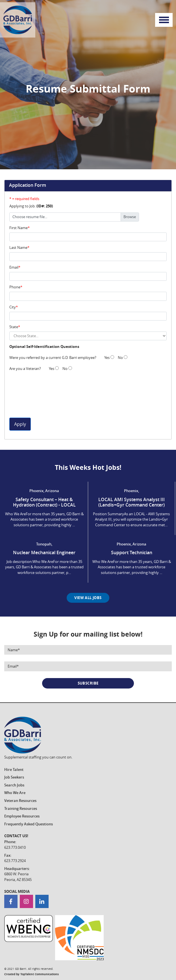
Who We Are (15, 793)
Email (14, 267)
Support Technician (132, 553)
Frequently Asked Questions (29, 824)
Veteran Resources (20, 801)
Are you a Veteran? (25, 369)
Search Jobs (14, 785)
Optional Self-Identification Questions (44, 347)
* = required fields (24, 199)
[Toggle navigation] (164, 20)
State (14, 327)
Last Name (18, 247)
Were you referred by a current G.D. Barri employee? (53, 358)
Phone (15, 287)
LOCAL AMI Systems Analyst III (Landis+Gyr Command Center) (132, 502)
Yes (109, 358)
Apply (20, 424)
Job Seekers (14, 777)
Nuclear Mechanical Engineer (44, 553)
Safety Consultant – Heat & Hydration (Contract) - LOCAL (44, 502)
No (123, 358)
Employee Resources (22, 816)
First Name (19, 228)
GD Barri (21, 969)
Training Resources (21, 808)
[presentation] (32, 397)
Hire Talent (14, 769)
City (13, 307)
